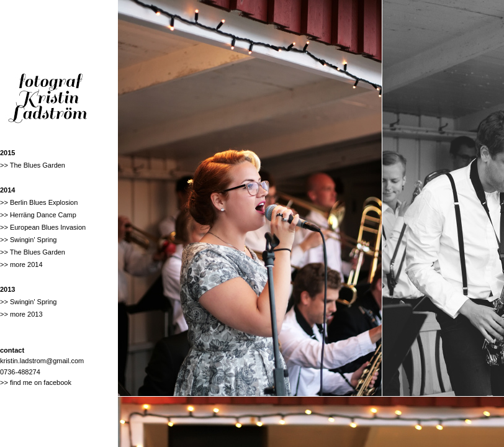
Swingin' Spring (33, 240)
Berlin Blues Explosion (44, 202)
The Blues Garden (38, 165)
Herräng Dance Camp (43, 215)
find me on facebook (41, 382)
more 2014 (26, 264)
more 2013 (26, 314)
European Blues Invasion (48, 227)
